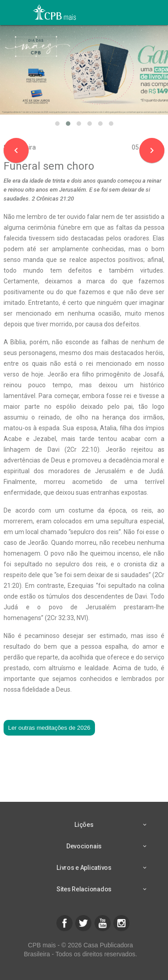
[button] (57, 124)
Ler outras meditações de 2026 (49, 728)
